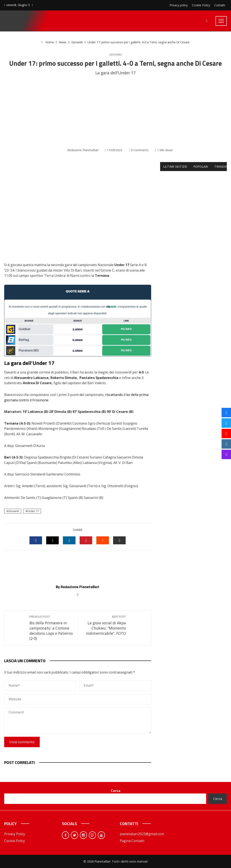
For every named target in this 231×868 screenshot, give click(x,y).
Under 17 (33, 511)
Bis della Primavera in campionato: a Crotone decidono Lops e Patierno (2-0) (51, 628)
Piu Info (126, 329)
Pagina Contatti (132, 841)
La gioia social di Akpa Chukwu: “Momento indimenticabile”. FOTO (104, 625)
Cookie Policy (15, 841)
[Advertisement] (115, 112)
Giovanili (116, 55)
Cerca (116, 791)
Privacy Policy (15, 834)
